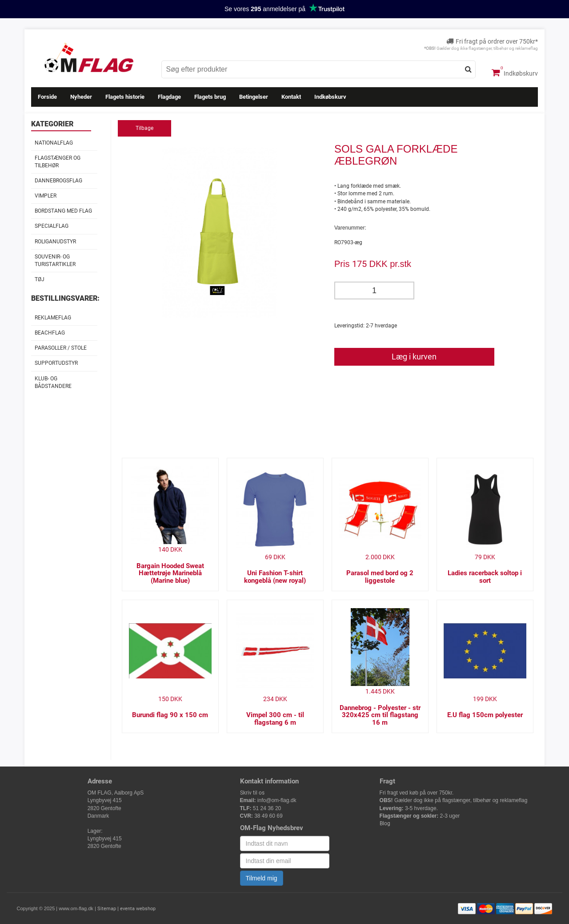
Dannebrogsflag (58, 181)
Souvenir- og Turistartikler (55, 260)
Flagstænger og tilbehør (58, 162)
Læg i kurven (414, 357)
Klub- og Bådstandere (53, 382)
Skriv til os (252, 793)
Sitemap (107, 909)
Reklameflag (53, 318)
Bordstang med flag (63, 211)
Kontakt (291, 97)
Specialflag (52, 226)
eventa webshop (138, 909)
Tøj (40, 279)
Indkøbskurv (515, 73)
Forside (47, 97)
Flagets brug (210, 97)
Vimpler (46, 196)
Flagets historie (125, 97)
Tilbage (144, 128)
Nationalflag (54, 143)
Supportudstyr (56, 363)
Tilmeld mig (262, 878)
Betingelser (254, 97)
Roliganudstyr (55, 242)
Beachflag (50, 333)
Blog (385, 823)
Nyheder (81, 97)
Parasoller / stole (61, 348)
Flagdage (169, 97)
